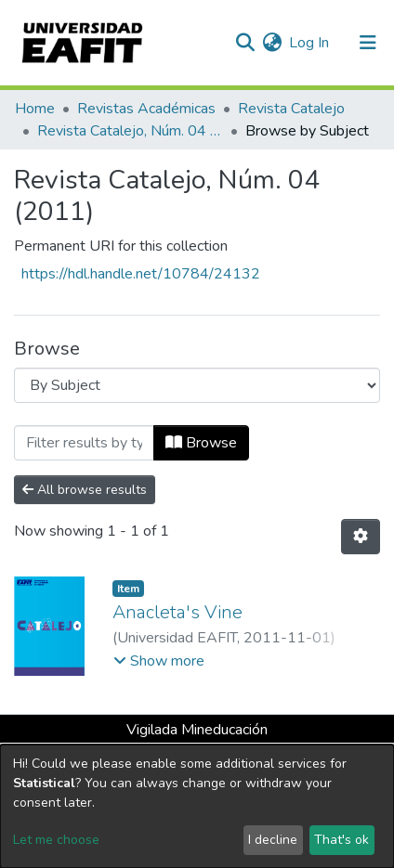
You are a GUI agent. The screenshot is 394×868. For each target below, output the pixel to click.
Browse (201, 443)
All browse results (85, 490)
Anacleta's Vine (177, 612)
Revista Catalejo (291, 109)
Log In (310, 43)
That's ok (341, 840)
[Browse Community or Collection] (197, 385)
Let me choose (56, 840)
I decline (273, 840)
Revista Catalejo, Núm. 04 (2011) (130, 131)
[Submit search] (245, 43)
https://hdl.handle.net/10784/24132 (141, 274)
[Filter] (84, 443)
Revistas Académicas (146, 109)
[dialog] (197, 806)
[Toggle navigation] (368, 43)
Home (35, 109)
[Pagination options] (361, 537)
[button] (272, 43)
